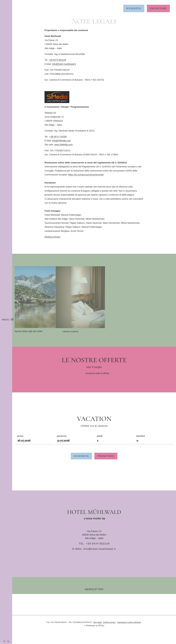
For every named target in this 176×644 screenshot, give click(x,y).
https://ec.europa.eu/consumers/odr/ (86, 175)
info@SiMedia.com (61, 141)
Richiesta (134, 8)
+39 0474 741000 (58, 137)
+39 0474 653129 (57, 60)
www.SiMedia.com (63, 145)
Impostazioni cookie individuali (129, 630)
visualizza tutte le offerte (97, 381)
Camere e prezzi (84, 339)
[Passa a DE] (4, 641)
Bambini (154, 447)
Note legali (97, 630)
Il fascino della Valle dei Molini (36, 331)
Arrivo (34, 447)
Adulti (113, 447)
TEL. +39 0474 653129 (94, 552)
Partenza (74, 447)
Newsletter (94, 597)
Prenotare (158, 8)
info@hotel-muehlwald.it (64, 64)
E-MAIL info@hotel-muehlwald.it (94, 557)
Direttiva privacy (52, 237)
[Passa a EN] (8, 641)
